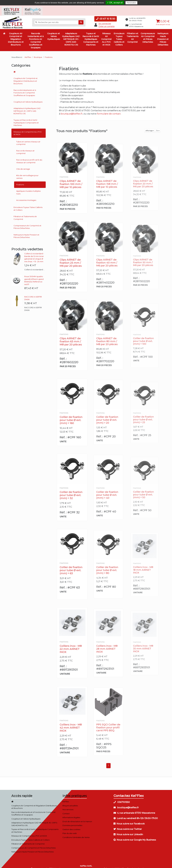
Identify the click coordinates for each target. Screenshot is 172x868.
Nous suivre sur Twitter (128, 825)
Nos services (68, 806)
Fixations (20, 181)
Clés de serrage (23, 165)
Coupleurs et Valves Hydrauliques (54, 32)
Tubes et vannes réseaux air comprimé (28, 139)
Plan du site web (70, 829)
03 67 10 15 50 (106, 15)
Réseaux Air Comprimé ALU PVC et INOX (106, 35)
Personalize (131, 3)
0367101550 (122, 798)
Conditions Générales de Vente (76, 833)
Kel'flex (28, 53)
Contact (66, 809)
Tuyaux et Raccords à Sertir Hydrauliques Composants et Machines (91, 35)
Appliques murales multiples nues (28, 188)
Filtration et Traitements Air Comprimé (133, 34)
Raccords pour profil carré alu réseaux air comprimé (29, 157)
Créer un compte (107, 22)
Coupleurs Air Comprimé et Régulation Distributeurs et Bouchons (16, 35)
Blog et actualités (70, 802)
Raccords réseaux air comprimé (25, 148)
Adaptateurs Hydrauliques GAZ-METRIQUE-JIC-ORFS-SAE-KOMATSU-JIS (71, 35)
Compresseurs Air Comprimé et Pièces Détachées (148, 34)
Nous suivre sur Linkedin (128, 831)
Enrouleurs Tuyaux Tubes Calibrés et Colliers (119, 35)
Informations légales (71, 814)
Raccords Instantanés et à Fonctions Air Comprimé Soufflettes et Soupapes (36, 37)
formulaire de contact (109, 110)
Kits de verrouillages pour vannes (27, 173)
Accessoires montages (26, 196)
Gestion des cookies (71, 825)
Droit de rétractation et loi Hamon (77, 817)
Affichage (149, 127)
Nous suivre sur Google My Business (135, 836)
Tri (157, 127)
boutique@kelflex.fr (72, 110)
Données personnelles (72, 821)
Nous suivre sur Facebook (129, 820)
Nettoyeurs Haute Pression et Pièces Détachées (163, 35)
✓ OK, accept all (115, 3)
